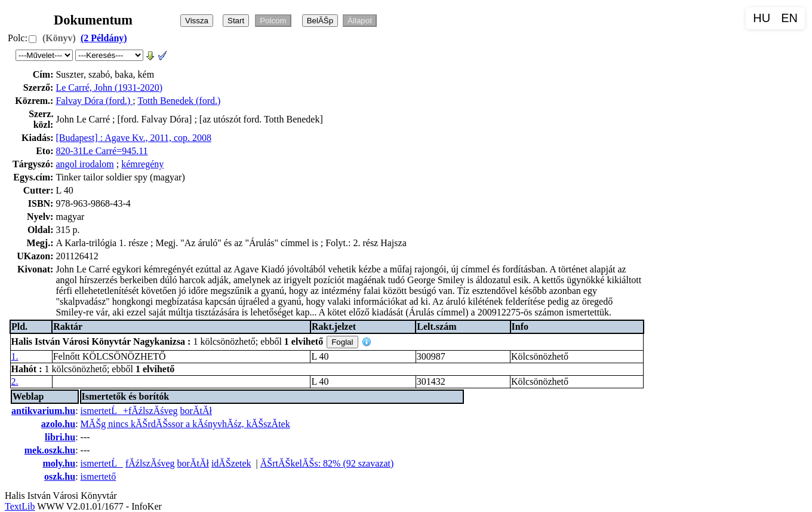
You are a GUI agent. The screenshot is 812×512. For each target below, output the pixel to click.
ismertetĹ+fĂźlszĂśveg (129, 411)
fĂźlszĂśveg (150, 463)
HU (762, 18)
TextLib (20, 506)
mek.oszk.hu (50, 450)
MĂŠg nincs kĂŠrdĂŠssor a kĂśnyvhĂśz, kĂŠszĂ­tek (185, 424)
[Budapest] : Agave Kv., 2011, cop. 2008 (133, 138)
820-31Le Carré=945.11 (101, 151)
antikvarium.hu (43, 411)
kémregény (142, 164)
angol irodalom (84, 164)
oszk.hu (60, 476)
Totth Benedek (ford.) (179, 101)
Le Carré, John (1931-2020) (109, 88)
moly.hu (59, 463)
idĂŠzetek (231, 463)
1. (15, 356)
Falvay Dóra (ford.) (94, 101)
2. (15, 381)
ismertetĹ (102, 463)
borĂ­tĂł (196, 411)
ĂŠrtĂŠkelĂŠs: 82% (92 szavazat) (327, 463)
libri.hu (60, 437)
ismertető (99, 476)
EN (789, 18)
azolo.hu (58, 424)
